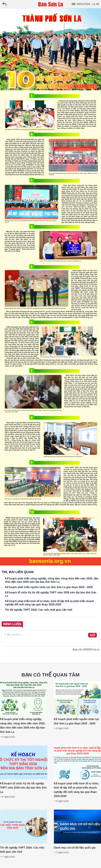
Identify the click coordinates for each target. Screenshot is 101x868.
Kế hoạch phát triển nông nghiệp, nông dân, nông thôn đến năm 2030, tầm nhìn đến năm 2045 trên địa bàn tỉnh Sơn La (52, 580)
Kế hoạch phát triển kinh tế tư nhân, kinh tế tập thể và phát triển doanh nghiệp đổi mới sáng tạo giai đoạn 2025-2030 (50, 603)
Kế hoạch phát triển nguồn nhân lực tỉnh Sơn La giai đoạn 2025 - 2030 (49, 587)
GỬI (92, 635)
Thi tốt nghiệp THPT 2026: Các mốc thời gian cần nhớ (39, 610)
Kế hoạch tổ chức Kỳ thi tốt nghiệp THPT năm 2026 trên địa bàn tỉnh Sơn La (51, 594)
